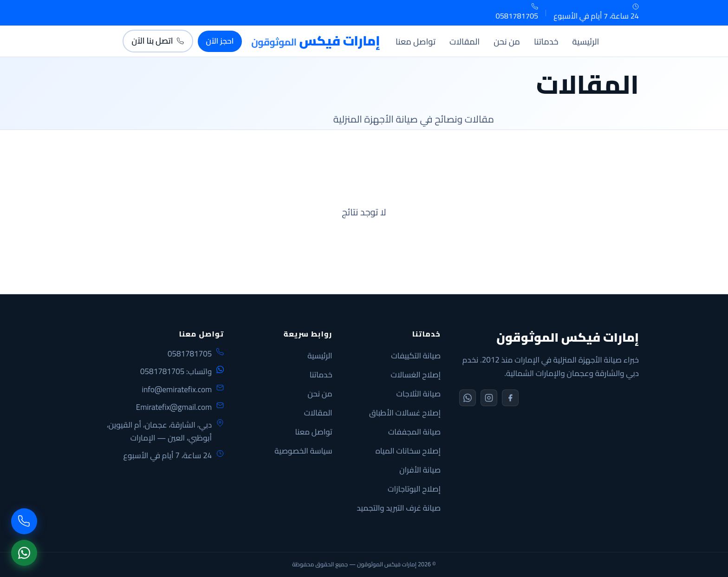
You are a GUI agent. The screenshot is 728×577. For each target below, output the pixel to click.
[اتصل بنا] (24, 521)
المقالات (466, 42)
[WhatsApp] (468, 398)
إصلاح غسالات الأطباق (405, 413)
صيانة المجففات (414, 432)
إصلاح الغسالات (416, 375)
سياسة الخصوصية (303, 451)
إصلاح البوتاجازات (414, 489)
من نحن (509, 42)
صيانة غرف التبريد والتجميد (399, 508)
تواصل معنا (417, 42)
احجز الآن (220, 41)
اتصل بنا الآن (156, 41)
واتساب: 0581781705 (176, 371)
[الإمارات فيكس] (317, 41)
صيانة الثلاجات (419, 394)
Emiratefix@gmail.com (174, 407)
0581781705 (517, 13)
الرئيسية (587, 42)
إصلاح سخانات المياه (408, 451)
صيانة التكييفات (416, 356)
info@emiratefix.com (177, 389)
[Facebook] (510, 398)
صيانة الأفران (420, 470)
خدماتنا (548, 42)
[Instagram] (489, 398)
